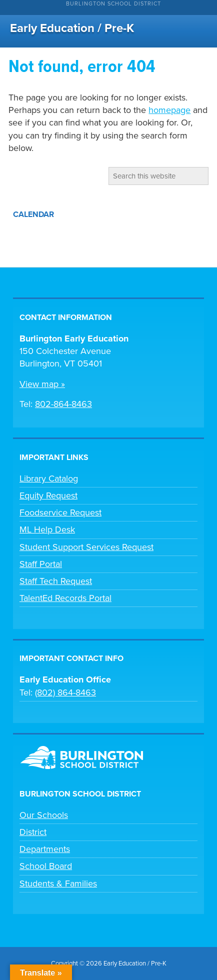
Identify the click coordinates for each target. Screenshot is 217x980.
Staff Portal (41, 564)
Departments (45, 849)
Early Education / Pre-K (72, 28)
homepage (169, 110)
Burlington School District (113, 4)
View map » (42, 384)
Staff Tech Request (56, 581)
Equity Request (48, 495)
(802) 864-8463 (65, 692)
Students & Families (58, 883)
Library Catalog (49, 478)
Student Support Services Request (86, 547)
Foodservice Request (60, 512)
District (33, 832)
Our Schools (44, 815)
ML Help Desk (47, 529)
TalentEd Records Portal (65, 598)
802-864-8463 (63, 404)
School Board (46, 866)
